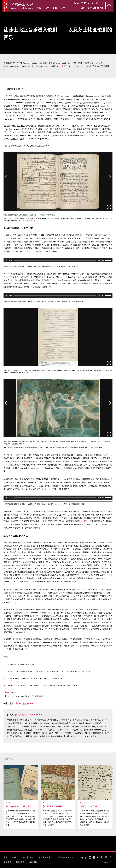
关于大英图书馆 (95, 8)
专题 (39, 8)
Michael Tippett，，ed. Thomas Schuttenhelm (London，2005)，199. (45, 685)
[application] (58, 260)
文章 (55, 8)
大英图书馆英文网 (65, 857)
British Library (5, 6)
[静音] (103, 260)
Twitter (89, 3)
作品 (47, 8)
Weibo (78, 3)
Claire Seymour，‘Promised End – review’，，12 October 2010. (35, 678)
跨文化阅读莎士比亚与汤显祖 (20, 807)
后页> (110, 180)
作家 (82, 8)
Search (110, 6)
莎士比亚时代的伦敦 (53, 807)
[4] (15, 603)
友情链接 (8, 862)
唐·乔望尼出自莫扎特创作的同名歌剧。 (22, 664)
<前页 (6, 180)
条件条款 (33, 862)
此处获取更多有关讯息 (29, 221)
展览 (63, 8)
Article (8, 803)
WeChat (75, 3)
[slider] (55, 260)
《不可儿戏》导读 (89, 807)
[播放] (6, 260)
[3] (25, 578)
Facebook (85, 3)
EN (102, 3)
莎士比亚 (62, 66)
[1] (37, 486)
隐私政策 (20, 862)
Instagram (82, 3)
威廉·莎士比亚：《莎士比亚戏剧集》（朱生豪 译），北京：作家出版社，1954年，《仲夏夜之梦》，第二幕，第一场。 (50, 671)
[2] (85, 521)
